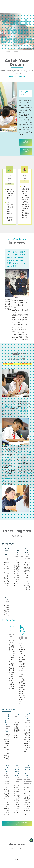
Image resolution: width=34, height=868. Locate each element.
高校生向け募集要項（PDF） (26, 152)
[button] (1, 130)
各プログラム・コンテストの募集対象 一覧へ (17, 824)
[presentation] (16, 106)
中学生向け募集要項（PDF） (25, 143)
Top (3, 51)
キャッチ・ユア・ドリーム (13, 51)
